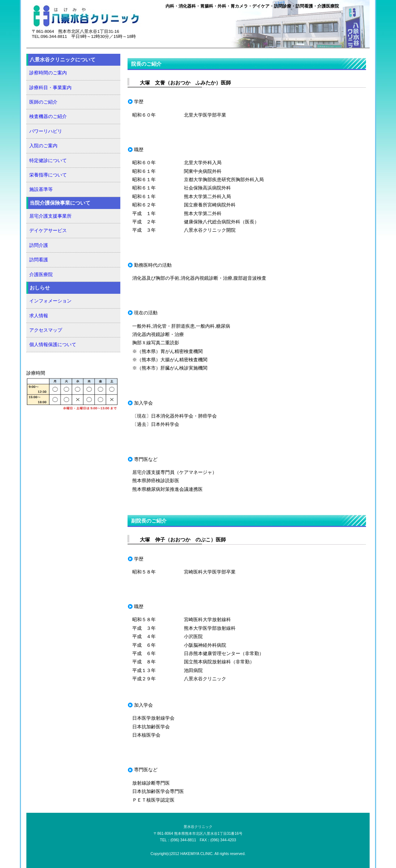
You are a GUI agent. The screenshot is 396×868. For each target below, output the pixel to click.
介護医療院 (41, 274)
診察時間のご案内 (48, 73)
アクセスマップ (46, 330)
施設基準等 (41, 189)
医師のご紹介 (43, 102)
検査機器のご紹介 (48, 116)
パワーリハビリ (46, 131)
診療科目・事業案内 (50, 88)
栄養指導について (48, 175)
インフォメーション (50, 301)
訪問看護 (39, 260)
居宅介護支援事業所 (50, 216)
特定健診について (48, 160)
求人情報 (39, 316)
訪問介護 (39, 245)
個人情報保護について (53, 344)
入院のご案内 (43, 146)
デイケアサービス (48, 230)
